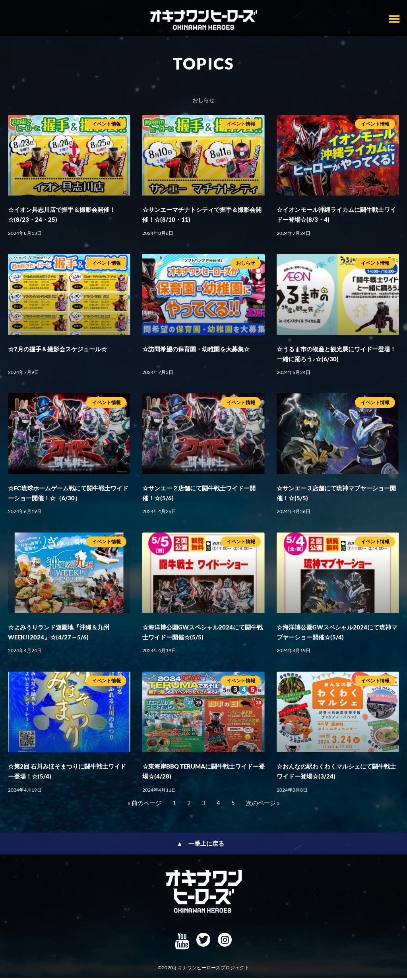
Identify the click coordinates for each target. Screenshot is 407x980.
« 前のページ (144, 805)
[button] (394, 19)
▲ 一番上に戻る (201, 846)
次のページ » (263, 805)
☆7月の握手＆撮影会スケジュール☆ (57, 351)
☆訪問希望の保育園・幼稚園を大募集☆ (196, 351)
